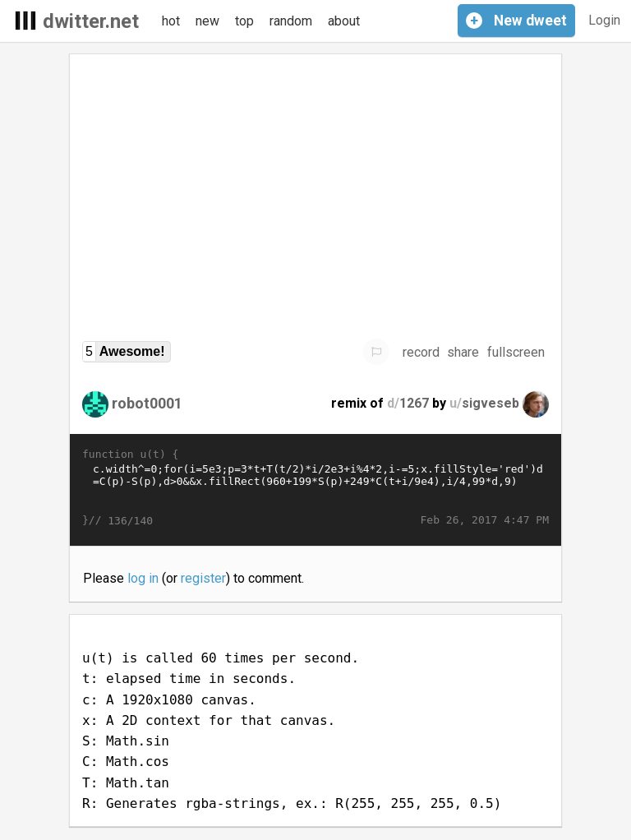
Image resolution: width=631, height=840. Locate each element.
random (291, 21)
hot (171, 21)
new (207, 21)
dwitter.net (91, 21)
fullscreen (516, 352)
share (463, 352)
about (344, 21)
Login (604, 20)
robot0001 (147, 403)
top (244, 21)
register (203, 578)
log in (143, 578)
